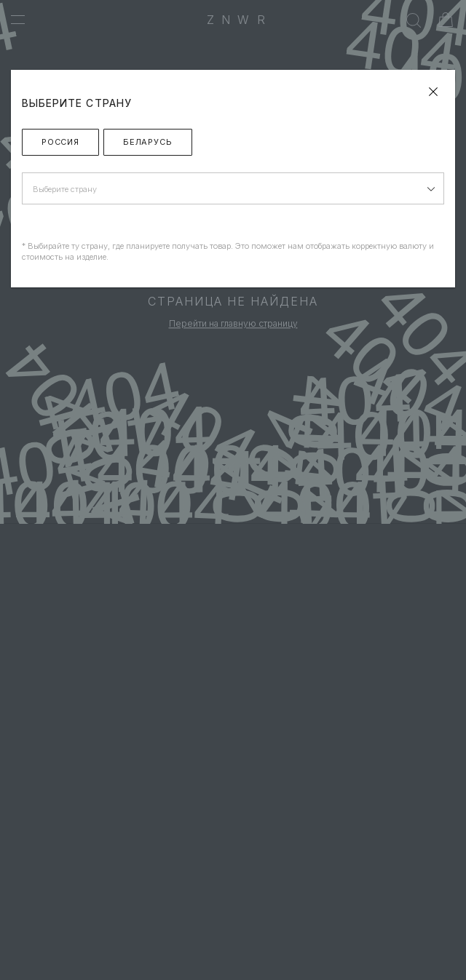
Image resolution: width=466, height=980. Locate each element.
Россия (60, 142)
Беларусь (148, 142)
